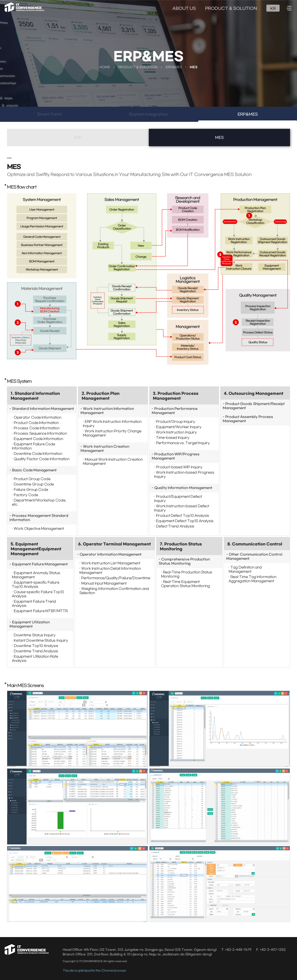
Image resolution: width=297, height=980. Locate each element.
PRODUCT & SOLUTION (231, 9)
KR (273, 9)
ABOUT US (184, 9)
